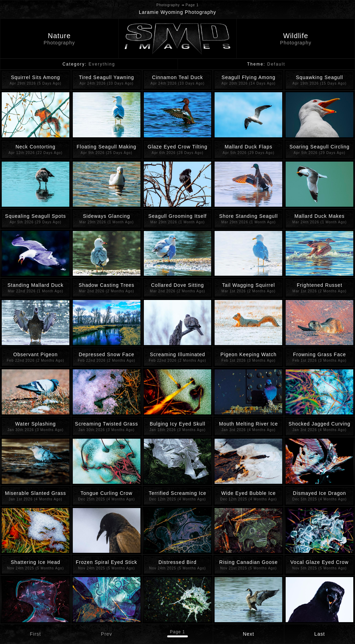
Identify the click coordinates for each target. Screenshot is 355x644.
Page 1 (177, 632)
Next (248, 634)
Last (320, 634)
